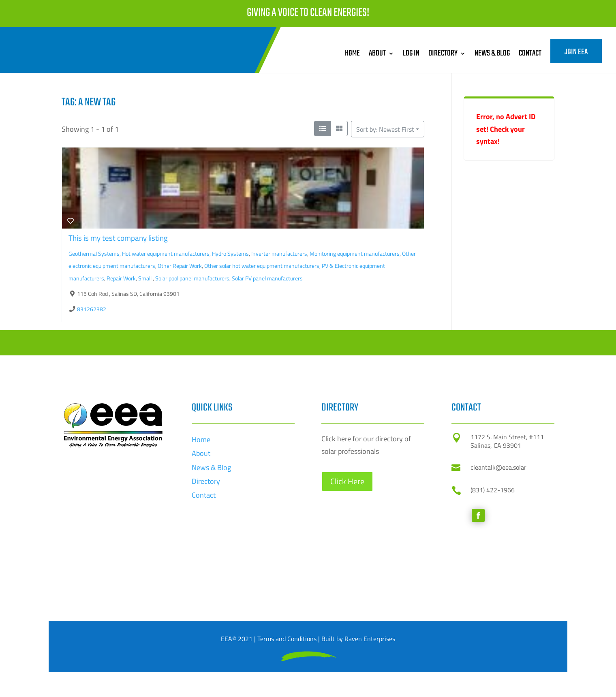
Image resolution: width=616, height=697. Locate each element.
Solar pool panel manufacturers (192, 278)
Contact (530, 53)
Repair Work (121, 278)
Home (352, 53)
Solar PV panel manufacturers (267, 278)
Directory (443, 53)
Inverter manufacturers (279, 254)
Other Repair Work (180, 266)
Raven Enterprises (370, 639)
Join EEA (576, 52)
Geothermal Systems (94, 254)
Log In (411, 53)
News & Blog (492, 53)
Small (145, 278)
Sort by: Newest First (385, 129)
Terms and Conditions (287, 639)
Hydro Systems (230, 254)
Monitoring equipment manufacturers (355, 254)
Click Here (347, 586)
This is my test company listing (118, 238)
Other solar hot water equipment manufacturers (262, 266)
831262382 (92, 309)
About (377, 53)
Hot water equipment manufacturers (166, 254)
